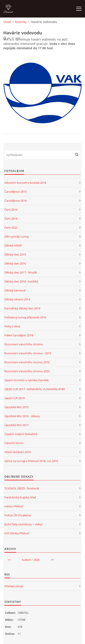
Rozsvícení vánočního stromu (24, 344)
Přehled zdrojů (14, 586)
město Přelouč (14, 506)
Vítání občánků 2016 (18, 452)
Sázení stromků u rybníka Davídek (27, 380)
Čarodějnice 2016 (15, 201)
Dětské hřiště (13, 245)
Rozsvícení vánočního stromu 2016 (27, 362)
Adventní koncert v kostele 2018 (25, 183)
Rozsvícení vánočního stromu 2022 (27, 371)
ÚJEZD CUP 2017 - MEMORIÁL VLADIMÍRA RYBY (35, 389)
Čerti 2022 (11, 228)
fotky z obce (12, 326)
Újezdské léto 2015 (16, 407)
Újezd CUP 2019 (14, 398)
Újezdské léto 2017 (16, 425)
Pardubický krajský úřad (20, 497)
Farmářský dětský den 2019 (22, 308)
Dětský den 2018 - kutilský (21, 281)
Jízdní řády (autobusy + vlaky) (23, 524)
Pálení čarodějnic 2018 (19, 335)
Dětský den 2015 (15, 254)
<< (9, 560)
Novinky (21, 22)
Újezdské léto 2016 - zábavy (22, 416)
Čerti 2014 (11, 210)
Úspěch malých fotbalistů (21, 434)
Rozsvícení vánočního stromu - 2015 (28, 353)
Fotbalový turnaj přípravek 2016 (25, 317)
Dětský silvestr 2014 (17, 299)
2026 (36, 560)
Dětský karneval (15, 290)
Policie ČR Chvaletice (18, 515)
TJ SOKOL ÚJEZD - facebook (22, 488)
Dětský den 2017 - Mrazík (21, 272)
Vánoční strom (14, 443)
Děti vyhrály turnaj (16, 236)
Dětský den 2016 (15, 263)
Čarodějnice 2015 (15, 192)
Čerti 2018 (11, 219)
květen (26, 560)
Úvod (7, 22)
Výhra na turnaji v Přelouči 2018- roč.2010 (31, 461)
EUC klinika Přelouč (17, 533)
